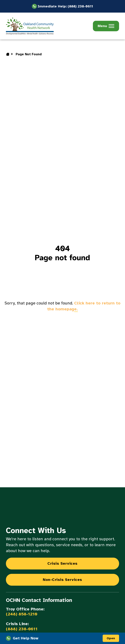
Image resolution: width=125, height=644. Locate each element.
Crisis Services (62, 563)
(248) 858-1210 (22, 614)
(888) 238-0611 (22, 629)
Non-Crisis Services (62, 580)
